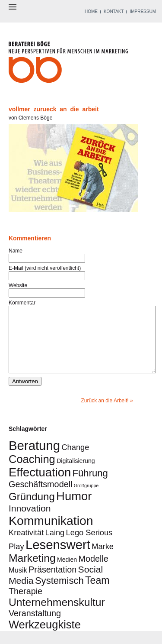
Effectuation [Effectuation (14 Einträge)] (40, 485)
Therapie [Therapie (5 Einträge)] (25, 604)
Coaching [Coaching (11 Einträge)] (32, 472)
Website (18, 285)
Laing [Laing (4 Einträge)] (55, 545)
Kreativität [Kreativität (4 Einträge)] (26, 545)
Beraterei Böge (69, 64)
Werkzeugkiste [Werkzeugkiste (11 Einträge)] (45, 638)
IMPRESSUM (143, 11)
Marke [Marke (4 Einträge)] (103, 559)
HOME (91, 11)
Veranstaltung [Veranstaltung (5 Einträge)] (35, 626)
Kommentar (22, 303)
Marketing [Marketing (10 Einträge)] (32, 571)
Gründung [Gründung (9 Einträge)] (32, 510)
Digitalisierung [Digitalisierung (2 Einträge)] (76, 474)
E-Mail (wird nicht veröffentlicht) (45, 268)
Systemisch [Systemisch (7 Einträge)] (59, 594)
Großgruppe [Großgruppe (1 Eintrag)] (86, 498)
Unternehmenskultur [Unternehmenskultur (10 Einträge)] (57, 615)
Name (16, 251)
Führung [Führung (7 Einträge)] (90, 486)
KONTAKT (114, 11)
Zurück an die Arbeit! (105, 414)
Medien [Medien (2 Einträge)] (67, 573)
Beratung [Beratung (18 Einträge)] (34, 458)
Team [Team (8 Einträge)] (97, 593)
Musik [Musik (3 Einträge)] (18, 583)
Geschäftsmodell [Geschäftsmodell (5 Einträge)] (40, 497)
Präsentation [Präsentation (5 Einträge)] (52, 583)
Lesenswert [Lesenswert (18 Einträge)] (58, 558)
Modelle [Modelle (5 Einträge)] (94, 572)
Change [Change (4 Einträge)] (75, 460)
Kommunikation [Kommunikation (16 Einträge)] (51, 534)
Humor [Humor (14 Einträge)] (74, 509)
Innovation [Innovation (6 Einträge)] (30, 521)
